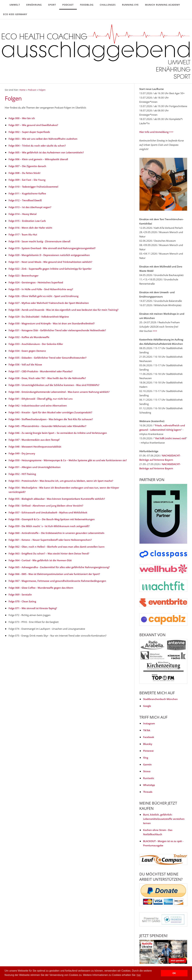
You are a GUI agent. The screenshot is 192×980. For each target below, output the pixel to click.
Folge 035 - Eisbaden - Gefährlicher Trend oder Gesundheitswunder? (48, 358)
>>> (155, 331)
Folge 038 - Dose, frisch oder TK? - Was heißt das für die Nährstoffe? (47, 378)
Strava (147, 771)
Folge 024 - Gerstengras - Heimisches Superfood (36, 282)
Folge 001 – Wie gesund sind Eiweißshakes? (33, 125)
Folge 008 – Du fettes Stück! (24, 173)
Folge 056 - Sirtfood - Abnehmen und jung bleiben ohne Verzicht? (46, 506)
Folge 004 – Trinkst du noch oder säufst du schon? (37, 146)
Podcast (68, 5)
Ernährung (34, 5)
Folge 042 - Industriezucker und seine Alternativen (38, 406)
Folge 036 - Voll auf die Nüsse (25, 364)
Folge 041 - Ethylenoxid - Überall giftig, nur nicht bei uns (41, 399)
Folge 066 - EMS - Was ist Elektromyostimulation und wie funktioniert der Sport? (54, 574)
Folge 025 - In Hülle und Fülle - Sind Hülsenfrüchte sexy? (41, 289)
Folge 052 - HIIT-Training (22, 474)
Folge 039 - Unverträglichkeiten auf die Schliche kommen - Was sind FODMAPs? (54, 385)
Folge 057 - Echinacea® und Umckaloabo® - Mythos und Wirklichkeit (48, 512)
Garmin (147, 764)
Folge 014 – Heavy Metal (23, 214)
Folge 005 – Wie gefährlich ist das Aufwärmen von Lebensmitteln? (46, 152)
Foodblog (87, 5)
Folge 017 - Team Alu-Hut (23, 234)
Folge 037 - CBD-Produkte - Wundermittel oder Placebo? (41, 371)
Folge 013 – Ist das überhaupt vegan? (30, 207)
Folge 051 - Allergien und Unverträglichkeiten (35, 467)
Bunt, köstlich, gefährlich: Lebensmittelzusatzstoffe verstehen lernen (164, 819)
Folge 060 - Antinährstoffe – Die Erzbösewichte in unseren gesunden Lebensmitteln (56, 533)
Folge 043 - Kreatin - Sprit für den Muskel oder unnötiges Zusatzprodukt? (50, 412)
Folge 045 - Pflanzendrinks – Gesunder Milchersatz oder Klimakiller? (47, 426)
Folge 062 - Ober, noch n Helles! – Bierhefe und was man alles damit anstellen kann (57, 547)
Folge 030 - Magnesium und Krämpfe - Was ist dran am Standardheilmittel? (52, 323)
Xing (146, 758)
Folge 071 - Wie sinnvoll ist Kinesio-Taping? (33, 608)
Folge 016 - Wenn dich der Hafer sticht (30, 228)
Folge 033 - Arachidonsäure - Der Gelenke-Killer (36, 344)
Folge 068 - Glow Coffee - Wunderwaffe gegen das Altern (41, 588)
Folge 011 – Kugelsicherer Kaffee (27, 193)
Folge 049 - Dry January (22, 453)
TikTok (147, 730)
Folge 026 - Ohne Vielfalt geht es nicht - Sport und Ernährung (43, 296)
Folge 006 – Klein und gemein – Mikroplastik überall (38, 159)
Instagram (149, 723)
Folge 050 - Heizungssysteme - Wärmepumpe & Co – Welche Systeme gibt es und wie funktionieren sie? (68, 460)
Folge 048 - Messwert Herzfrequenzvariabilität (35, 447)
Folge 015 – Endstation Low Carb (27, 221)
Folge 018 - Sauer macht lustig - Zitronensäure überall (39, 241)
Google (147, 706)
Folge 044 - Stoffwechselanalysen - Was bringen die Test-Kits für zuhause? (51, 419)
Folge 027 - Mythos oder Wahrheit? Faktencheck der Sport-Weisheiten (49, 303)
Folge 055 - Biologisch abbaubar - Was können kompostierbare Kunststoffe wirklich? (57, 499)
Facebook (149, 737)
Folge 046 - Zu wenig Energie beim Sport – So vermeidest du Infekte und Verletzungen (58, 433)
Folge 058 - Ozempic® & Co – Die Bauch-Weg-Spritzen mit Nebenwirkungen (52, 519)
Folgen (42, 90)
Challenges (108, 5)
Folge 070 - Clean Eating (22, 601)
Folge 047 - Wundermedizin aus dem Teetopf (34, 440)
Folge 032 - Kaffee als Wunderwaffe (29, 337)
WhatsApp (149, 785)
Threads (148, 792)
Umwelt (15, 5)
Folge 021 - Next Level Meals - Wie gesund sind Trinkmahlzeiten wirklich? (50, 262)
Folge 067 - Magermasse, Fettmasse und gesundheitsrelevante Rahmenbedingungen (57, 581)
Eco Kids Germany (15, 14)
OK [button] (174, 973)
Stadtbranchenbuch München (160, 699)
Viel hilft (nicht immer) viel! (171, 438)
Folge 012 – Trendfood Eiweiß (25, 200)
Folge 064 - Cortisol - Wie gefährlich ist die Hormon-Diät (40, 560)
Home (22, 90)
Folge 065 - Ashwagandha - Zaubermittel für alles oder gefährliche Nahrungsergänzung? (59, 567)
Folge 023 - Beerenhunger (23, 276)
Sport (52, 5)
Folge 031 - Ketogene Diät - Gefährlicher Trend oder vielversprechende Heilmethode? (57, 330)
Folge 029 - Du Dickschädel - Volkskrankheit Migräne (39, 317)
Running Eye (130, 5)
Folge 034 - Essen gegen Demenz (27, 351)
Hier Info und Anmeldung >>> (156, 132)
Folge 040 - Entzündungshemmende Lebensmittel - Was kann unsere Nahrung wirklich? (59, 392)
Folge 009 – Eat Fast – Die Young (27, 180)
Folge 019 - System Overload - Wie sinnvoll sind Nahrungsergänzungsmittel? (52, 248)
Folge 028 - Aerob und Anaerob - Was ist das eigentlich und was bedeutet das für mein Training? (63, 310)
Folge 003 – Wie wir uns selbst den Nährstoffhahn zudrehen (43, 139)
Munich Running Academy (162, 5)
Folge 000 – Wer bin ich (22, 118)
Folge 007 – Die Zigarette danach (27, 166)
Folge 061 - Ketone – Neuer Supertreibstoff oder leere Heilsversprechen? (50, 540)
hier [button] (139, 975)
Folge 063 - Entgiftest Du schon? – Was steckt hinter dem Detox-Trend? (49, 553)
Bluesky (148, 744)
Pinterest (148, 751)
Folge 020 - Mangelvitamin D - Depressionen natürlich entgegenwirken (49, 255)
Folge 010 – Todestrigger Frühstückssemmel (33, 187)
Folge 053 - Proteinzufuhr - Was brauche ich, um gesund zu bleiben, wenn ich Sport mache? (61, 481)
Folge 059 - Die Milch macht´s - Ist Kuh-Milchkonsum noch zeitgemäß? (49, 526)
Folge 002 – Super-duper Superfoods (29, 132)
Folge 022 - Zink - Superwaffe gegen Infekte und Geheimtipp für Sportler (50, 269)
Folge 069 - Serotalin (20, 595)
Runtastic (149, 778)
